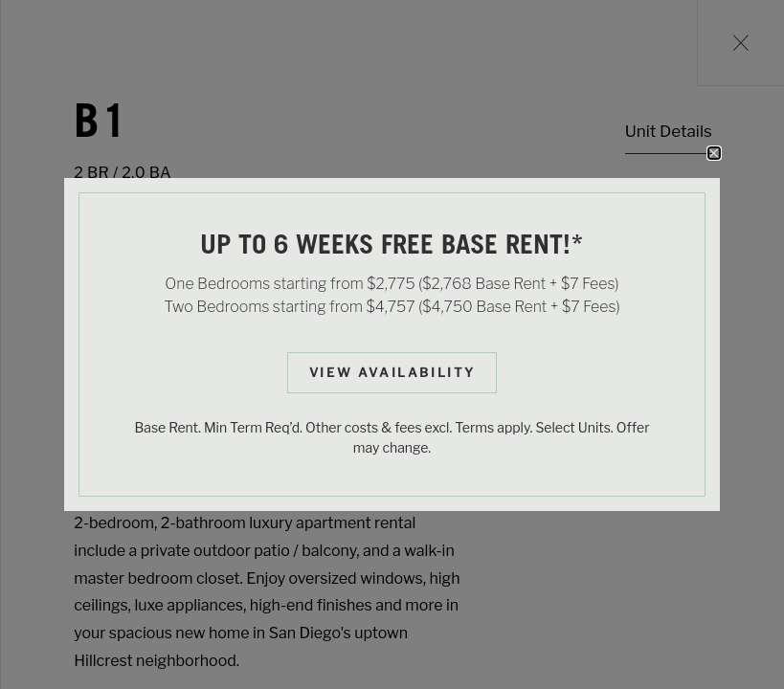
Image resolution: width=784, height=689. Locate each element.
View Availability (392, 372)
